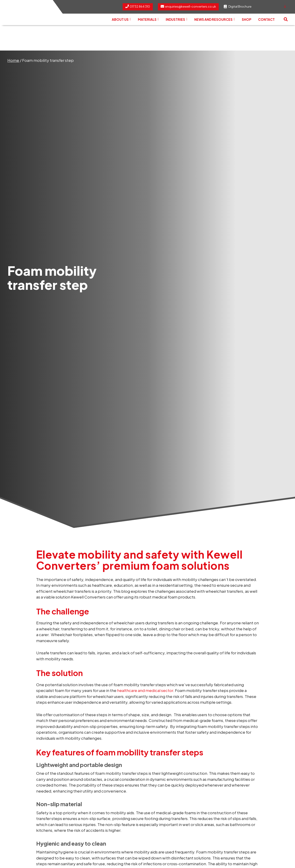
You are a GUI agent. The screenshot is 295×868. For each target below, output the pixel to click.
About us (121, 19)
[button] (286, 19)
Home (13, 60)
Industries (177, 19)
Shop (246, 19)
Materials (148, 19)
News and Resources (215, 19)
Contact (266, 19)
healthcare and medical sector (145, 690)
